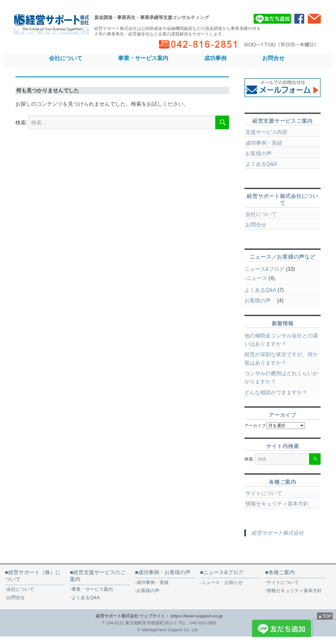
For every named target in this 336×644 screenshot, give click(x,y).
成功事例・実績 (264, 143)
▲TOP (325, 616)
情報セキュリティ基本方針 (277, 504)
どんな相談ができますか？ (276, 392)
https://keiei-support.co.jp (197, 616)
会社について (66, 58)
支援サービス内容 (266, 132)
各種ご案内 (282, 572)
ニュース (257, 278)
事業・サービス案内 (143, 58)
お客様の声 (261, 153)
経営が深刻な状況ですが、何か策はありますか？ (281, 358)
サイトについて (264, 493)
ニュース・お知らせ (222, 582)
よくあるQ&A (261, 164)
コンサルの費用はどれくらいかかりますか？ (281, 377)
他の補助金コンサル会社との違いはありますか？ (281, 340)
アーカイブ (255, 426)
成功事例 (215, 58)
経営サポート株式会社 (278, 533)
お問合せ (273, 58)
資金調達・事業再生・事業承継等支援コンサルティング (152, 17)
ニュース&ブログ (264, 269)
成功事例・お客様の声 (164, 572)
